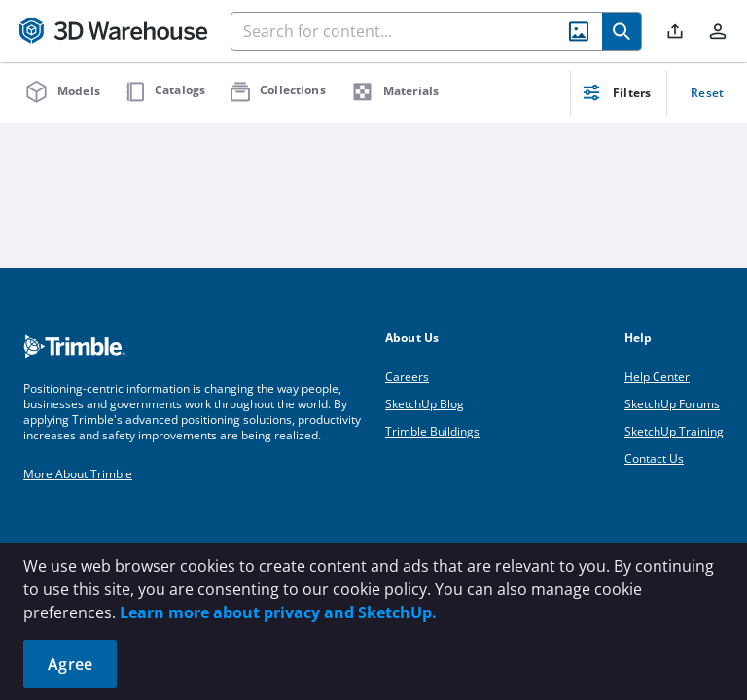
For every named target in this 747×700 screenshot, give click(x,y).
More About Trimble (78, 474)
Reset (707, 93)
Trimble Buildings (432, 431)
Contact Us (654, 458)
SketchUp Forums (672, 404)
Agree (70, 664)
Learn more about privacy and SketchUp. (278, 612)
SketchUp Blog (425, 404)
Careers (407, 377)
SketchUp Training (674, 431)
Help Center (657, 377)
